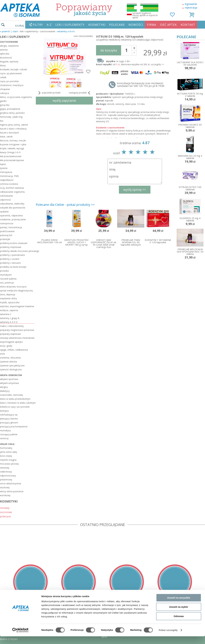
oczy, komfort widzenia (12, 188)
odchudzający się (9, 415)
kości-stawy (6, 456)
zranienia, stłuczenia (10, 358)
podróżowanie (7, 231)
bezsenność (6, 58)
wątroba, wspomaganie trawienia (17, 306)
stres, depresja (8, 294)
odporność (6, 200)
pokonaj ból (6, 235)
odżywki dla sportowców (13, 208)
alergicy (4, 387)
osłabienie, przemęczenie (13, 219)
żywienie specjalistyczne (12, 366)
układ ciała (7, 444)
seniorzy (4, 438)
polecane (5, 516)
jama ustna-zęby (9, 452)
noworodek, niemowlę (11, 395)
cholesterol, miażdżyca (12, 85)
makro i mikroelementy (12, 326)
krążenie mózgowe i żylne (13, 144)
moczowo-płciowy (9, 464)
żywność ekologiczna (11, 369)
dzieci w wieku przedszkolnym (15, 399)
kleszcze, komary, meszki (13, 140)
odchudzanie (6, 196)
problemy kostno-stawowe (14, 243)
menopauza (6, 172)
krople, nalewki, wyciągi (12, 148)
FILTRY (38, 25)
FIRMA (152, 25)
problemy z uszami (10, 259)
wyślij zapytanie (64, 101)
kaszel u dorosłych (9, 133)
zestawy (5, 508)
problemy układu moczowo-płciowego (17, 251)
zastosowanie (9, 42)
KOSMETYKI (97, 25)
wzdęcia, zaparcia (9, 310)
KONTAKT (188, 25)
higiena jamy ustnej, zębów (14, 125)
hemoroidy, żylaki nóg (11, 117)
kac (2, 121)
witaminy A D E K (66, 31)
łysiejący (4, 411)
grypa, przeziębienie (10, 109)
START (15, 31)
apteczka (5, 54)
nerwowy (5, 468)
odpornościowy (8, 476)
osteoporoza (7, 223)
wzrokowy (5, 495)
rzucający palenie (9, 434)
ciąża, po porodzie (9, 81)
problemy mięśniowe (11, 247)
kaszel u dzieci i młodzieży (13, 129)
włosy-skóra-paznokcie (12, 491)
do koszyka (109, 50)
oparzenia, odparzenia (11, 215)
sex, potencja (7, 283)
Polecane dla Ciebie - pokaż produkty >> (65, 205)
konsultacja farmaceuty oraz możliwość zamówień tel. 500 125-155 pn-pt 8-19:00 (141, 85)
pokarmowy (6, 480)
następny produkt (80, 93)
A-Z (49, 25)
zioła (2, 354)
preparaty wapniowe (10, 334)
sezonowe (6, 512)
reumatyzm (6, 275)
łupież (3, 164)
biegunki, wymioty (9, 62)
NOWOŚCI (136, 25)
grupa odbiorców (11, 375)
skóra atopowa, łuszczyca (13, 287)
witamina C (6, 314)
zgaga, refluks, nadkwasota (14, 350)
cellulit (3, 77)
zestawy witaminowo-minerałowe (17, 338)
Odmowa (179, 624)
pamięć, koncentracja (11, 227)
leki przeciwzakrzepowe (12, 160)
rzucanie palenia (8, 279)
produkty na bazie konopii (13, 267)
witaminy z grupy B (10, 318)
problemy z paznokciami (12, 255)
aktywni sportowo (9, 379)
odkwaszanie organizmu (12, 192)
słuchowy (5, 487)
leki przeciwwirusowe (11, 156)
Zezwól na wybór (179, 615)
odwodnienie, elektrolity (12, 204)
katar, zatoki (6, 137)
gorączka (5, 105)
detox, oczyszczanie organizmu (16, 97)
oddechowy (6, 472)
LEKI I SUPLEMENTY (70, 25)
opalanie (4, 212)
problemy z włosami (10, 263)
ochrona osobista (9, 184)
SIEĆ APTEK (168, 25)
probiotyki (5, 239)
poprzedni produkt (49, 93)
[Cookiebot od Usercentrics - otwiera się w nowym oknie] (20, 638)
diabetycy (5, 391)
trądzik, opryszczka (10, 302)
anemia (4, 50)
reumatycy (5, 430)
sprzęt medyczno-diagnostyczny (16, 290)
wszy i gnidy (6, 346)
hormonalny (6, 448)
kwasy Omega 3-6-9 (10, 152)
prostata (4, 271)
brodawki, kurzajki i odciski (13, 69)
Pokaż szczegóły (168, 638)
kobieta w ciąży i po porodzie (15, 407)
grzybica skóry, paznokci (12, 113)
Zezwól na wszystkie (179, 605)
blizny (3, 65)
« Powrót (5, 31)
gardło (3, 101)
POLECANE (117, 25)
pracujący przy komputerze (14, 426)
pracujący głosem (9, 423)
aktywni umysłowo (10, 383)
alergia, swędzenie (9, 46)
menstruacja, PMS (9, 176)
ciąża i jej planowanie (11, 73)
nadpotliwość (7, 180)
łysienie (4, 168)
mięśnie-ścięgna (8, 460)
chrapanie (5, 89)
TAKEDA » (130, 94)
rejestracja (191, 8)
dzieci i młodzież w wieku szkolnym (17, 403)
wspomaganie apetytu (11, 342)
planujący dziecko (9, 419)
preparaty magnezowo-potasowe (17, 330)
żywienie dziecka (8, 362)
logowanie (191, 4)
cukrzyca (4, 93)
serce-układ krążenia (10, 483)
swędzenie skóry (8, 298)
